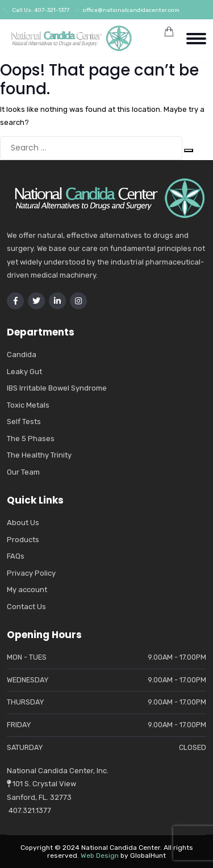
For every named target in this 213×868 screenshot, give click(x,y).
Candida (22, 355)
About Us (23, 523)
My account (27, 590)
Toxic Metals (28, 405)
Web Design (100, 856)
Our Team (23, 472)
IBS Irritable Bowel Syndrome (57, 388)
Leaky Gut (24, 372)
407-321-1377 (52, 10)
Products (23, 540)
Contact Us (26, 607)
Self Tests (24, 422)
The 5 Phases (31, 439)
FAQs (16, 556)
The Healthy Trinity (39, 455)
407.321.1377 (29, 810)
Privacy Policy (31, 573)
